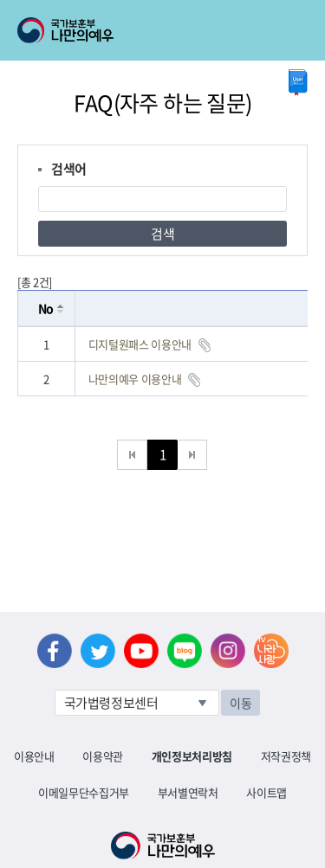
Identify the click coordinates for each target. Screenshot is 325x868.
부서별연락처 (188, 792)
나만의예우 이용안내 (135, 379)
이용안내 (34, 756)
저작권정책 (286, 756)
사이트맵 (266, 792)
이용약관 (103, 756)
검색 (162, 234)
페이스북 (55, 651)
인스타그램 (228, 651)
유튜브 (141, 651)
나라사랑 (271, 651)
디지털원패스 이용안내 (140, 344)
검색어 (69, 169)
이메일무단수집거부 (84, 792)
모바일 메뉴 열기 (296, 30)
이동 (240, 703)
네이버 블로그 (185, 651)
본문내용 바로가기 (0, 0)
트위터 (98, 651)
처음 (132, 455)
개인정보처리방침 (192, 756)
